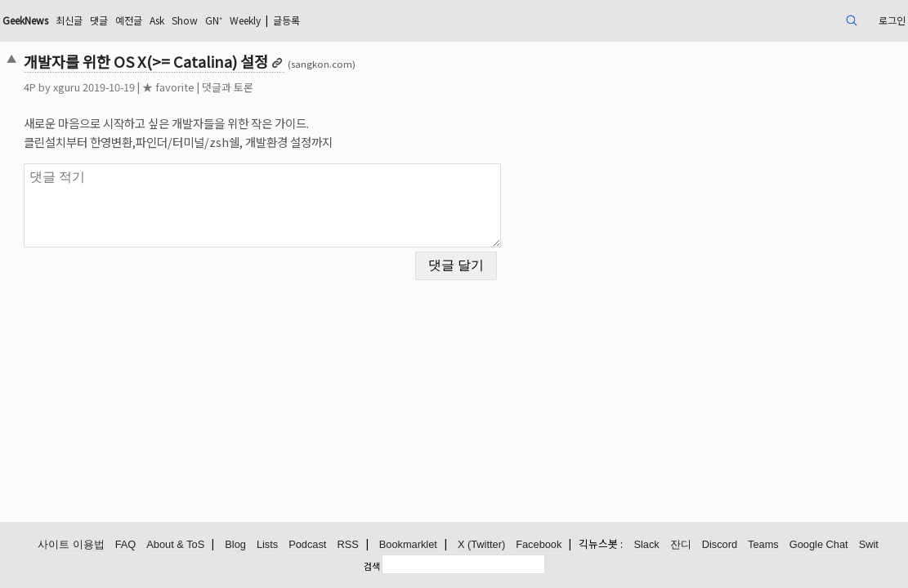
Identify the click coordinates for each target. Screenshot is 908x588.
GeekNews (123, 20)
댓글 (209, 20)
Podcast (307, 545)
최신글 (175, 20)
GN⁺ (342, 20)
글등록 (431, 20)
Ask (276, 20)
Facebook (539, 545)
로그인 (799, 20)
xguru (153, 87)
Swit (869, 545)
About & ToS (175, 545)
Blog (235, 545)
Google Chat (819, 545)
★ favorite (255, 87)
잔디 (681, 545)
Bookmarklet (408, 545)
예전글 (243, 20)
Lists (267, 545)
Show (309, 20)
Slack (646, 545)
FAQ (126, 545)
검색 (372, 566)
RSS (347, 545)
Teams (763, 545)
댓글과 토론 (314, 87)
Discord (720, 545)
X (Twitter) (481, 545)
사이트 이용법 (71, 545)
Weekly (381, 20)
